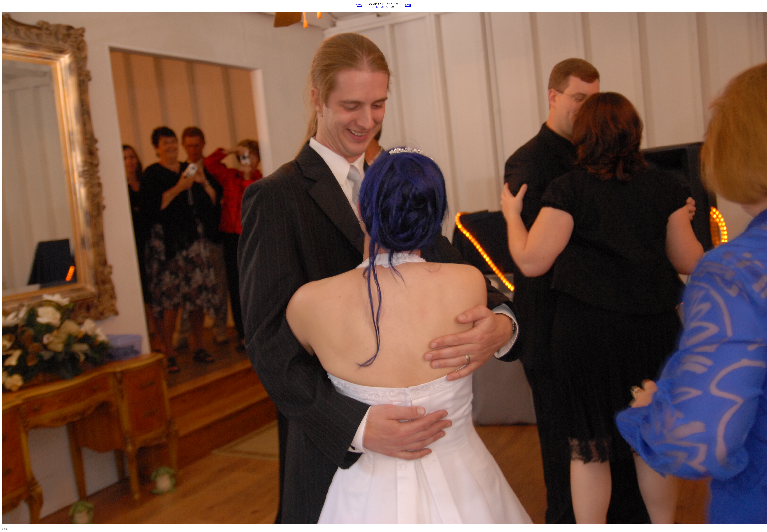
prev (359, 5)
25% (377, 7)
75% (387, 7)
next (408, 5)
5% (373, 7)
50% (383, 7)
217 (393, 4)
